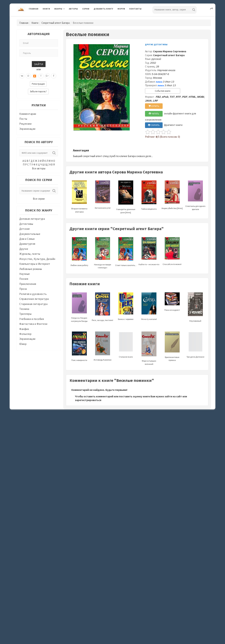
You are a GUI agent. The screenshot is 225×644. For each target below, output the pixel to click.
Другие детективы (156, 45)
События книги (163, 91)
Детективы (26, 224)
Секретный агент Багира (56, 23)
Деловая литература (32, 219)
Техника (24, 309)
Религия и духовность (33, 294)
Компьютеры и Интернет (35, 264)
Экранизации (27, 129)
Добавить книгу (103, 9)
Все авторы (39, 168)
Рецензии (25, 124)
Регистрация (38, 84)
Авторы (73, 9)
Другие (24, 249)
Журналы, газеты (30, 254)
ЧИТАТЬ (154, 114)
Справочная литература (34, 299)
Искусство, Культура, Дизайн (37, 259)
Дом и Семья (27, 239)
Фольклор (25, 334)
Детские (25, 229)
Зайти (39, 64)
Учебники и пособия (32, 319)
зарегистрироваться (88, 400)
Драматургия (27, 244)
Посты (23, 119)
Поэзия (24, 279)
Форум (121, 9)
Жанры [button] (58, 9)
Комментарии (28, 114)
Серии (86, 9)
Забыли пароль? (38, 91)
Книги (46, 9)
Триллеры (25, 314)
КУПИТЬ (154, 106)
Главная (34, 9)
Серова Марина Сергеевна (170, 51)
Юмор (23, 344)
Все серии (39, 199)
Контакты (136, 9)
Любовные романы (31, 269)
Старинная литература (33, 304)
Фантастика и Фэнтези (33, 324)
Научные (25, 274)
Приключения (28, 284)
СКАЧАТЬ (154, 125)
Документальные (30, 234)
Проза (23, 289)
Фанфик (24, 329)
